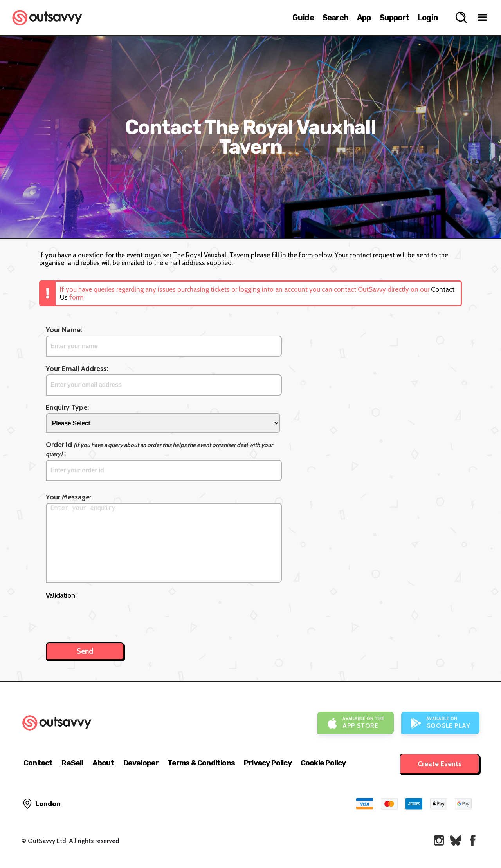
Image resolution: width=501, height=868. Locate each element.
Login (428, 18)
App (364, 18)
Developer (141, 763)
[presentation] (105, 617)
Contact (38, 763)
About (103, 763)
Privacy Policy (268, 763)
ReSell (72, 763)
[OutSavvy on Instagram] (439, 840)
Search (335, 18)
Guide (303, 18)
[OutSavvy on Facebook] (473, 840)
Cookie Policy (323, 763)
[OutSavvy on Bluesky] (456, 840)
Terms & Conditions (201, 763)
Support (394, 18)
